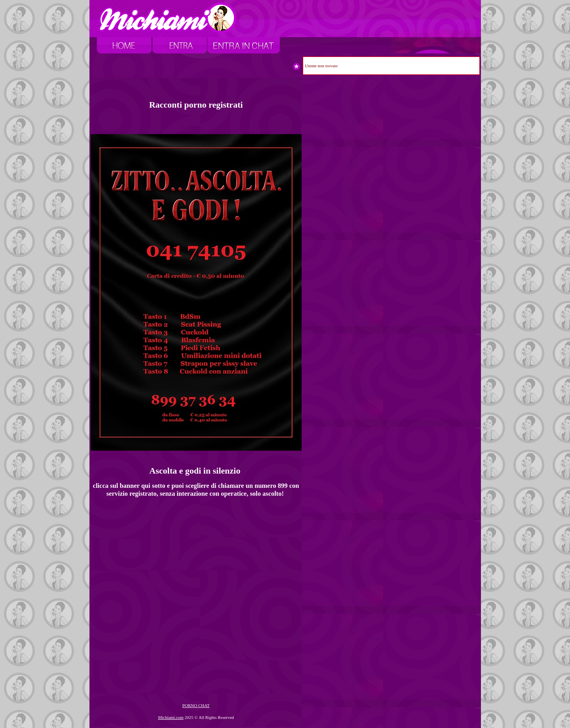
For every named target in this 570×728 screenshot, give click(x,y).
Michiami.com (171, 717)
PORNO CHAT (196, 705)
